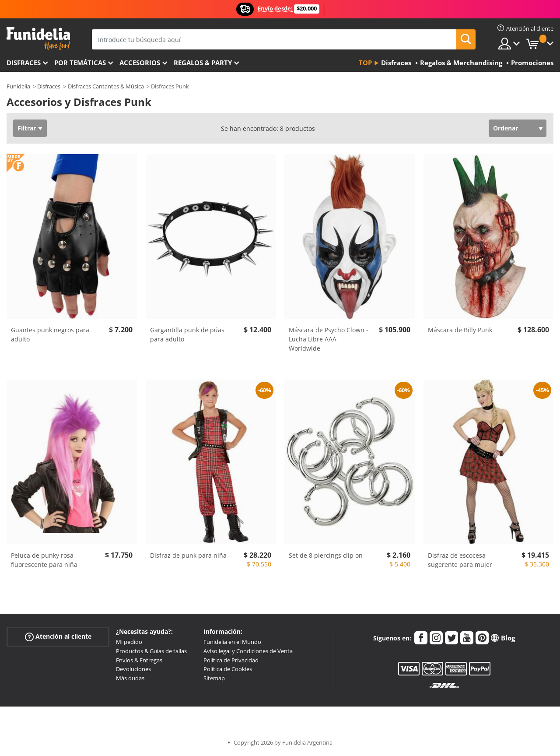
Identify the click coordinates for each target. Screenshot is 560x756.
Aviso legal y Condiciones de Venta (248, 651)
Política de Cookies (228, 669)
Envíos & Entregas (139, 660)
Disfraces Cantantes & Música (106, 86)
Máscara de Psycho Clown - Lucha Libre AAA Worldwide (329, 339)
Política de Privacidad (231, 660)
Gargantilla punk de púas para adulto (187, 334)
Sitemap (214, 678)
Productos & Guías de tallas (151, 651)
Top (365, 63)
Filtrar (27, 128)
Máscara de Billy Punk (460, 330)
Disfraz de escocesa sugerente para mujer (460, 560)
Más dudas (130, 678)
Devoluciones (133, 669)
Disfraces (24, 63)
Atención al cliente (58, 637)
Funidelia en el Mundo (232, 642)
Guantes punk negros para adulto (50, 334)
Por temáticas (80, 63)
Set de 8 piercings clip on (326, 555)
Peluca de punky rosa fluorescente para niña (44, 560)
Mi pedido (129, 642)
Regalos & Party (203, 63)
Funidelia (18, 86)
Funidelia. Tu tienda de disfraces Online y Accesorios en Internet (38, 39)
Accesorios (140, 63)
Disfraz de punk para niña (188, 555)
